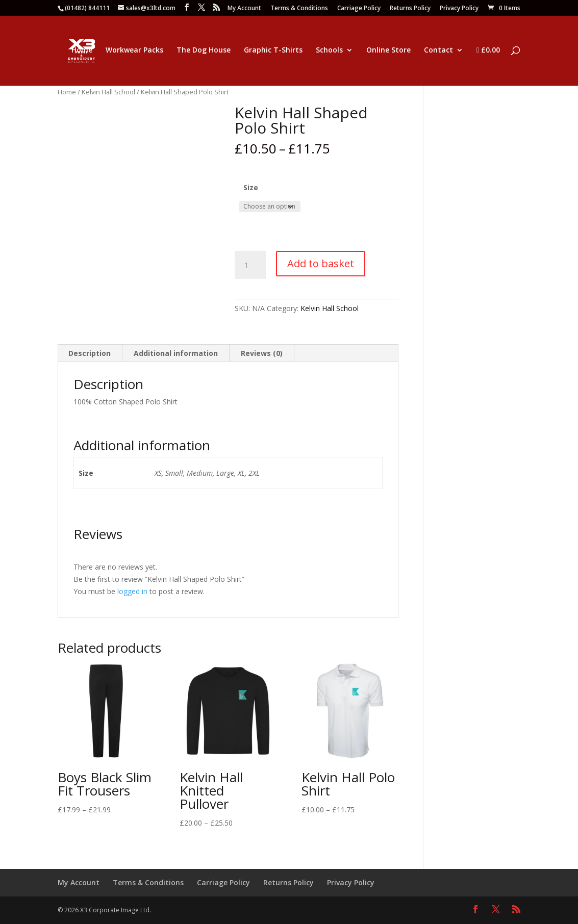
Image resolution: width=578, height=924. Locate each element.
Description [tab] (90, 353)
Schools (329, 50)
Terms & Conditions (299, 9)
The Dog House (204, 50)
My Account (244, 9)
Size (251, 187)
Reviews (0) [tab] (262, 353)
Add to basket (321, 263)
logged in (132, 591)
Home (82, 50)
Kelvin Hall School (108, 92)
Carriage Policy (359, 9)
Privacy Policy (459, 9)
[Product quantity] (250, 265)
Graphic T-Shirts (273, 50)
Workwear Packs (134, 50)
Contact (438, 50)
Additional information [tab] (176, 353)
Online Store (388, 50)
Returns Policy (410, 9)
